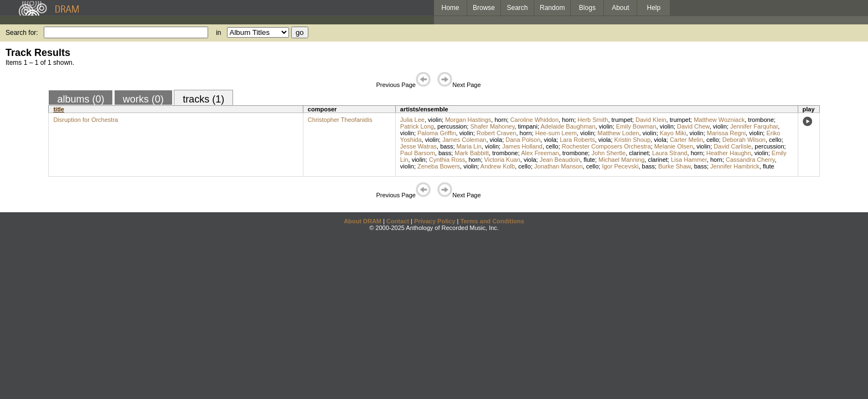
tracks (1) (203, 99)
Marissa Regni (726, 133)
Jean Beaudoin (560, 160)
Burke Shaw (675, 166)
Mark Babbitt (472, 153)
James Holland (522, 146)
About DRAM (363, 221)
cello (713, 140)
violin (435, 120)
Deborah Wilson (744, 140)
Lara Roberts (577, 140)
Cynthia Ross (447, 160)
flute (589, 160)
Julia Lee (412, 120)
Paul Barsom (418, 153)
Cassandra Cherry (750, 160)
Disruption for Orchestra (86, 120)
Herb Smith (593, 120)
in (218, 33)
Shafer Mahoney (492, 126)
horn (500, 120)
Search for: (22, 33)
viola (496, 140)
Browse (484, 8)
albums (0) (81, 99)
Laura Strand (670, 153)
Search (518, 8)
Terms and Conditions (492, 221)
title (59, 109)
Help (654, 8)
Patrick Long (417, 126)
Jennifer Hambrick (735, 166)
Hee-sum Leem (556, 133)
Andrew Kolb (498, 166)
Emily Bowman (636, 126)
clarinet (639, 153)
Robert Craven (497, 133)
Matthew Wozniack (719, 120)
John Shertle (608, 153)
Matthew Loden (618, 133)
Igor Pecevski (620, 166)
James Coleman (464, 140)
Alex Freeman (540, 153)
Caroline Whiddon (534, 120)
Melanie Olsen (674, 146)
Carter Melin (686, 140)
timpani (527, 126)
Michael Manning (621, 160)
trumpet (622, 120)
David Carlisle (732, 146)
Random (552, 8)
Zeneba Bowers (439, 166)
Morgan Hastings (468, 120)
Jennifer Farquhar (754, 126)
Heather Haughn (729, 153)
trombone (761, 120)
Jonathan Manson (558, 166)
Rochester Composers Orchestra (606, 146)
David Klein (651, 120)
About (620, 8)
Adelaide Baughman (568, 126)
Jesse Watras (418, 146)
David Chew (693, 126)
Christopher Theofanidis (340, 120)
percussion (452, 126)
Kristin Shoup (632, 140)
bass (446, 146)
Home (450, 8)
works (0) (143, 99)
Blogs (587, 8)
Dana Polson (523, 140)
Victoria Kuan (502, 160)
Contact (398, 221)
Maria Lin (469, 146)
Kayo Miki (673, 133)
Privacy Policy (435, 221)
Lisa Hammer (689, 160)
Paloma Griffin (437, 133)
